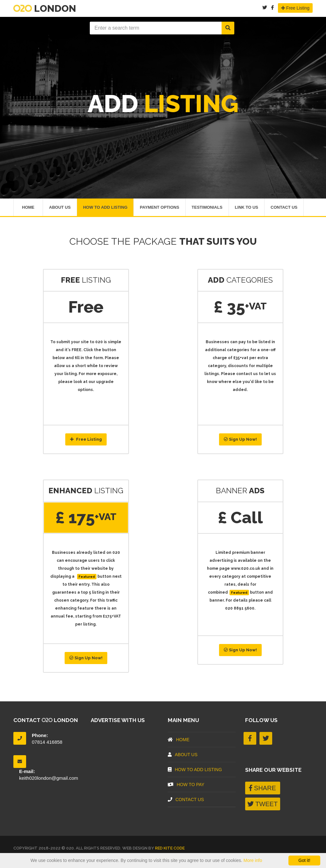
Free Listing (295, 8)
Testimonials (207, 208)
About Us (60, 208)
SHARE (262, 789)
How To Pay (186, 785)
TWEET (262, 805)
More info (253, 860)
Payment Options (159, 208)
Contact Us (284, 208)
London (45, 8)
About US (183, 756)
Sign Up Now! (240, 440)
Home (28, 208)
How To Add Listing (105, 208)
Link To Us (247, 208)
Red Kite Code (170, 849)
